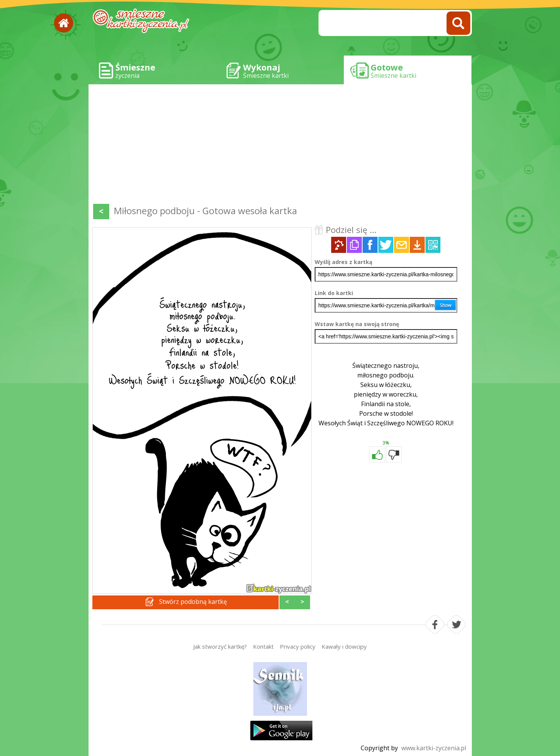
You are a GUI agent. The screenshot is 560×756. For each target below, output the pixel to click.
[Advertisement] (280, 146)
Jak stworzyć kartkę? (220, 646)
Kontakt (263, 646)
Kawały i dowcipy (344, 646)
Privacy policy (298, 646)
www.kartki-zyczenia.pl (434, 748)
